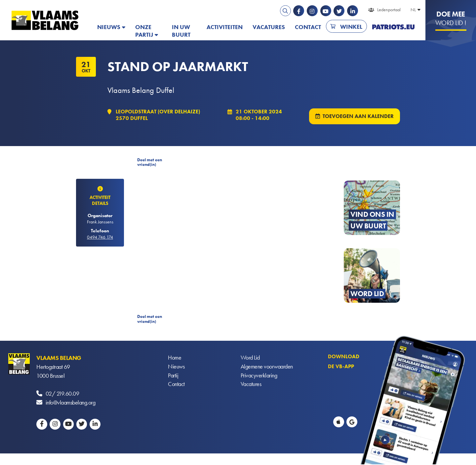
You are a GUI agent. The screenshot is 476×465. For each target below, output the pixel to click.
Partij (173, 376)
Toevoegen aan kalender (358, 116)
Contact (308, 27)
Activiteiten (225, 27)
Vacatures (269, 27)
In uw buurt (181, 31)
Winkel (351, 27)
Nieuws (109, 27)
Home (175, 358)
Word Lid (250, 358)
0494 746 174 (100, 237)
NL (413, 10)
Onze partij (144, 31)
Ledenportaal (389, 10)
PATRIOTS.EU (393, 27)
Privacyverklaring (259, 376)
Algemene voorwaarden (267, 367)
